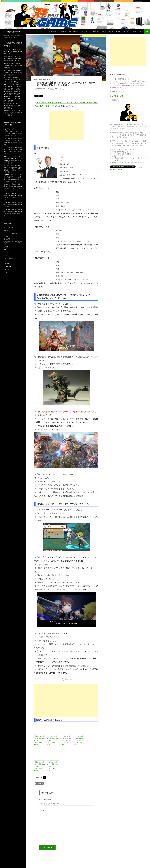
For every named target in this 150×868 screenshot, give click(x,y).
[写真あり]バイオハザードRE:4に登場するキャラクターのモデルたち (13, 106)
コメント (43, 810)
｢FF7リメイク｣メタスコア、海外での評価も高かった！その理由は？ (13, 159)
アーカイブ (40, 783)
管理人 (52, 89)
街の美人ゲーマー (108, 31)
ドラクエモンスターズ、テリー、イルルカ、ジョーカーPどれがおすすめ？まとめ (13, 59)
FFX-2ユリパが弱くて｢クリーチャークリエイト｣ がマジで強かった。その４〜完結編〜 (13, 87)
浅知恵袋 (63, 31)
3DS (6, 261)
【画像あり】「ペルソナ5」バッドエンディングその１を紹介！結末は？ (13, 99)
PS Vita (7, 264)
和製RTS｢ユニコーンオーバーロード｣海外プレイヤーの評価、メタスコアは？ (13, 177)
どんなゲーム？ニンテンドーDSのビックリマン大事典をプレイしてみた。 (13, 113)
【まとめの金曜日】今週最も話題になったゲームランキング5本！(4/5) (53, 740)
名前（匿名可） (45, 799)
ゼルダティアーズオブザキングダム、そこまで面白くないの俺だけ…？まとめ (13, 168)
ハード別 (125, 31)
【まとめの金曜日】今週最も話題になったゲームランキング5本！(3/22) (79, 740)
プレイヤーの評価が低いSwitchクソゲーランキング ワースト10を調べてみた (13, 80)
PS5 (6, 252)
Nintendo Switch (10, 258)
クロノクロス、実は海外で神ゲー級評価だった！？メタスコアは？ (13, 140)
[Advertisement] (66, 125)
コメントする (62, 89)
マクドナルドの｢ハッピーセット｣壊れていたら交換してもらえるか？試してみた (13, 73)
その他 (118, 31)
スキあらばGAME (12, 31)
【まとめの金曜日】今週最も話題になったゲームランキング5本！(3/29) (66, 740)
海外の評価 (96, 31)
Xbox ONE (8, 266)
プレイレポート (53, 31)
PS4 (6, 255)
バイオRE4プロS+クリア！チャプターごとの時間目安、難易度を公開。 (13, 52)
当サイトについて (138, 31)
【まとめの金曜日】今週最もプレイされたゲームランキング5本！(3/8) (53, 766)
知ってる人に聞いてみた (76, 31)
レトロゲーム (9, 269)
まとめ (88, 31)
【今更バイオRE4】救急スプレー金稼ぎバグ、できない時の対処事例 (13, 66)
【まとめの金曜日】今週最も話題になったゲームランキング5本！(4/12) (40, 740)
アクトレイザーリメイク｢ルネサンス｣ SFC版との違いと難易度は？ (13, 149)
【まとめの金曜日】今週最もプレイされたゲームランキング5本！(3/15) (40, 766)
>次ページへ (66, 679)
